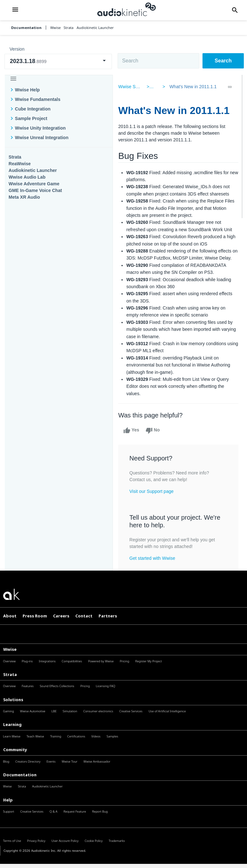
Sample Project (31, 118)
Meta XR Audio (24, 197)
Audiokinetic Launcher (33, 170)
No (155, 438)
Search (223, 61)
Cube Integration (33, 109)
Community (15, 757)
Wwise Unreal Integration (42, 138)
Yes (134, 438)
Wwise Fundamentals (38, 99)
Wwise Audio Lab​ (27, 177)
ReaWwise (20, 164)
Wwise (10, 656)
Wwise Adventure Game (34, 184)
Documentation (26, 28)
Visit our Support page (154, 498)
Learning (12, 732)
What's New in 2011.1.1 (192, 87)
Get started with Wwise (154, 565)
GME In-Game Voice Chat (35, 190)
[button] (15, 10)
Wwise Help (27, 90)
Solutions (13, 707)
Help (8, 807)
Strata (15, 157)
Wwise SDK (132, 87)
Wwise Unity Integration (40, 128)
